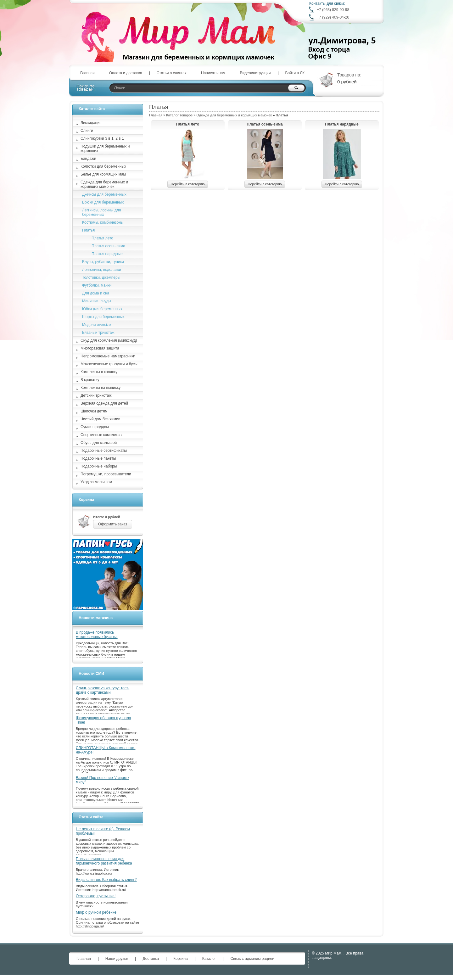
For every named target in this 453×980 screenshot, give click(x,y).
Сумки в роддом (95, 427)
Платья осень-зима (265, 124)
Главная (87, 73)
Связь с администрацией (252, 959)
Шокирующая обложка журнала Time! (103, 720)
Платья (88, 230)
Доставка (151, 959)
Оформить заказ (113, 524)
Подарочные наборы (99, 466)
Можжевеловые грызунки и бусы (109, 364)
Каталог (209, 959)
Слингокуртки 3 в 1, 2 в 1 (102, 138)
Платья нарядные (342, 124)
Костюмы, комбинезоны (103, 222)
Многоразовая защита (100, 348)
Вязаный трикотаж (98, 333)
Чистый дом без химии (100, 419)
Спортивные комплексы (101, 435)
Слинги (87, 131)
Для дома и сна (96, 293)
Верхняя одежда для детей (104, 403)
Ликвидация (91, 123)
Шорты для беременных (103, 317)
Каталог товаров (179, 115)
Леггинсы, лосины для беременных (102, 212)
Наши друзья (117, 959)
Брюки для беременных (103, 202)
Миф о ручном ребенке (96, 912)
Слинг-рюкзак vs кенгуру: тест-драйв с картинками (103, 690)
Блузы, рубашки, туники (103, 262)
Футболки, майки (97, 285)
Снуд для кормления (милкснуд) (109, 340)
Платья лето (188, 124)
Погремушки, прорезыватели (106, 474)
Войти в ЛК (295, 73)
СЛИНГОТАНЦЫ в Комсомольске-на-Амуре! (106, 750)
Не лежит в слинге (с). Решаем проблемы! (103, 831)
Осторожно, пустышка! (96, 896)
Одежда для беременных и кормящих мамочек (234, 115)
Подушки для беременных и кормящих (105, 148)
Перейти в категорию (188, 184)
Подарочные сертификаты (104, 451)
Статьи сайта (91, 817)
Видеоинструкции (255, 73)
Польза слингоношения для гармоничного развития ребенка (104, 861)
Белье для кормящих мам (103, 174)
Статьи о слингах (172, 73)
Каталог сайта (92, 109)
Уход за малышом (96, 482)
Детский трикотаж (96, 395)
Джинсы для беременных (104, 194)
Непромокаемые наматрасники (108, 356)
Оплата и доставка (126, 73)
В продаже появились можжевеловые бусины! (97, 635)
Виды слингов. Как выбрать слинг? (106, 880)
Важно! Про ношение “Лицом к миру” (103, 780)
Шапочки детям (94, 411)
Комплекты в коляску (99, 372)
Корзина (86, 500)
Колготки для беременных (103, 166)
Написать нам (213, 73)
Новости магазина (96, 618)
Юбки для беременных (102, 309)
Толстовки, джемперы (101, 277)
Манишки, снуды (97, 301)
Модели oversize (97, 325)
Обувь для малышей (99, 443)
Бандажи (88, 159)
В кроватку (90, 380)
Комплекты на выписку (101, 388)
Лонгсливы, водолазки (102, 270)
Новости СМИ (91, 674)
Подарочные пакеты (98, 458)
